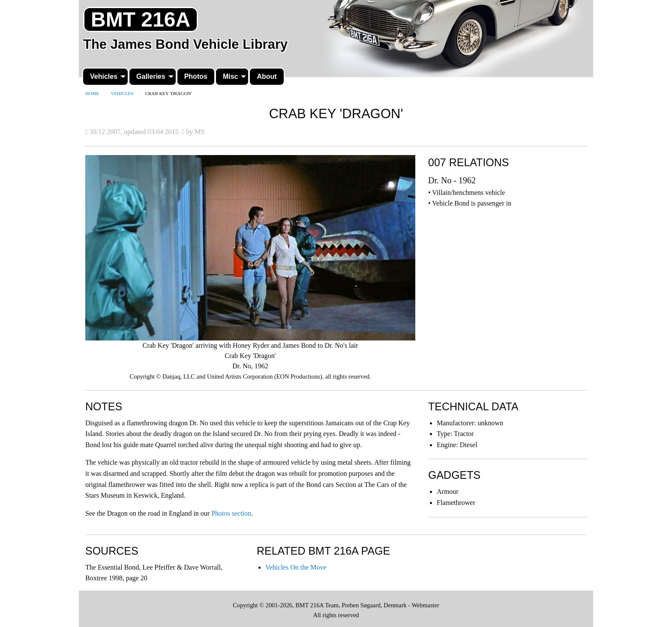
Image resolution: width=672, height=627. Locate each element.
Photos (196, 76)
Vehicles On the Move (296, 567)
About (267, 76)
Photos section (231, 513)
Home (92, 93)
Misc (231, 76)
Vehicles (104, 76)
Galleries (151, 76)
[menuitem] (105, 77)
